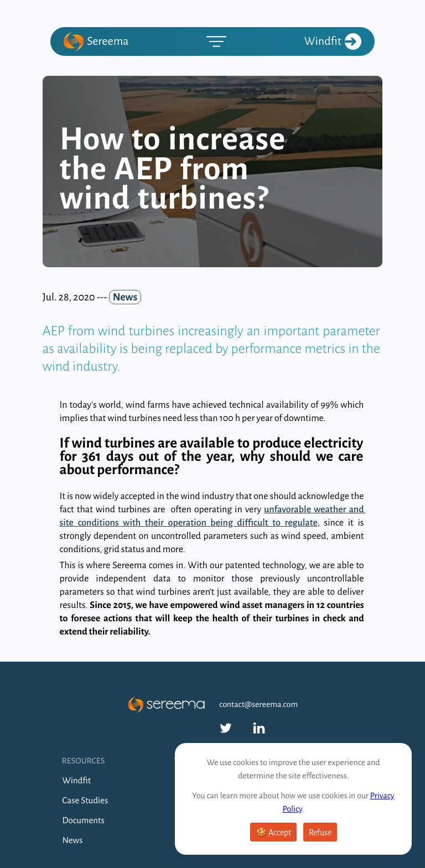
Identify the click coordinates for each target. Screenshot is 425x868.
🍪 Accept (273, 833)
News (73, 841)
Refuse (320, 833)
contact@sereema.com (258, 705)
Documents (84, 821)
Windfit (333, 41)
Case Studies (85, 801)
